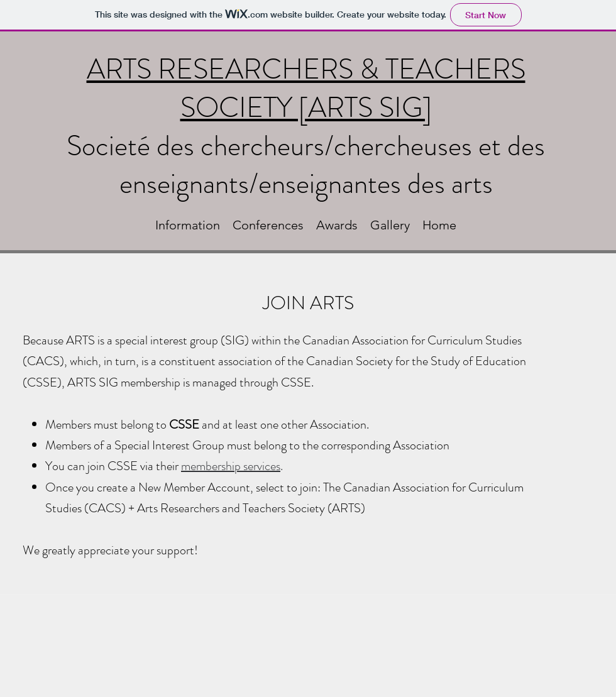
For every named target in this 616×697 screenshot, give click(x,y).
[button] (188, 225)
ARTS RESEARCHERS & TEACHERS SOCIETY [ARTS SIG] (306, 88)
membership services (231, 466)
